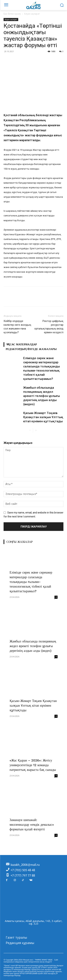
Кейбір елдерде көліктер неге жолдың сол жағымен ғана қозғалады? (17, 327)
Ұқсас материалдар (22, 344)
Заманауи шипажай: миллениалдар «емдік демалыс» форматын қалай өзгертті (32, 825)
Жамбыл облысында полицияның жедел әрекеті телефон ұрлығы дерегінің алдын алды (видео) (42, 396)
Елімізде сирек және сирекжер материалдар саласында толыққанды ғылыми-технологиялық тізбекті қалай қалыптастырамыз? (31, 582)
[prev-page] (30, 430)
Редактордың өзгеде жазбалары (31, 349)
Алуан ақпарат (32, 14)
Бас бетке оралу (12, 14)
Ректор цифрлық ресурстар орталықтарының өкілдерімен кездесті (49, 327)
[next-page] (36, 430)
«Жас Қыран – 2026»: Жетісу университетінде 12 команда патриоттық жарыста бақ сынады (33, 765)
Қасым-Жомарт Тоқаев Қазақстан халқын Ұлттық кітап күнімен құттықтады (43, 417)
